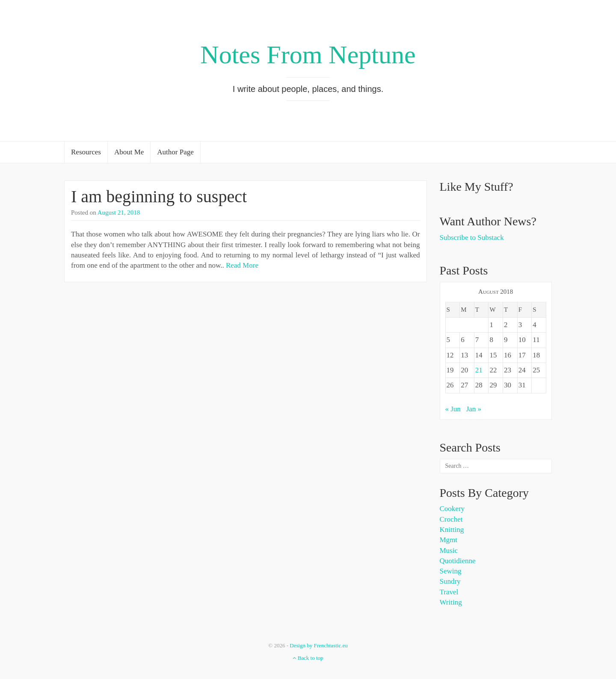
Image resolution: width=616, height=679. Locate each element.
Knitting (452, 530)
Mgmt (449, 540)
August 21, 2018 (119, 213)
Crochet (451, 519)
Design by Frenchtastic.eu (318, 645)
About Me (129, 152)
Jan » (474, 409)
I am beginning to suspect (159, 196)
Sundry (450, 581)
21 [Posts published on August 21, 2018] (479, 370)
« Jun (453, 409)
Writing (451, 602)
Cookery (452, 509)
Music (449, 551)
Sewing (451, 571)
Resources (86, 152)
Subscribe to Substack (472, 238)
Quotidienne (458, 561)
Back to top (308, 658)
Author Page (175, 152)
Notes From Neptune (308, 55)
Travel (449, 592)
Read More (242, 265)
